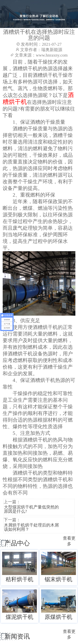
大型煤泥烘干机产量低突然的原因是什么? (31, 509)
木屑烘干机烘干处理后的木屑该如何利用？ (31, 527)
